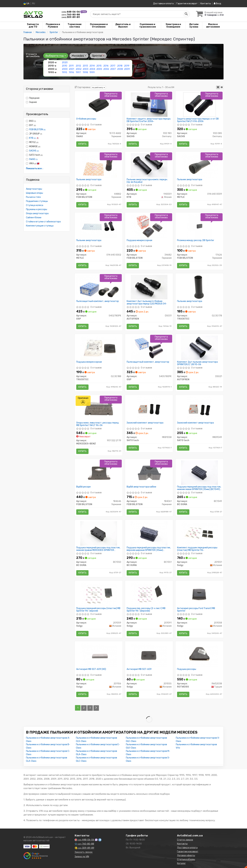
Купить (83, 144)
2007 (113, 69)
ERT (31, 125)
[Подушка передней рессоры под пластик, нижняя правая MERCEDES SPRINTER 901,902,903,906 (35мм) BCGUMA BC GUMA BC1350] (99, 534)
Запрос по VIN (82, 857)
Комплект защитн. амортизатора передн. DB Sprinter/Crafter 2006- (149, 120)
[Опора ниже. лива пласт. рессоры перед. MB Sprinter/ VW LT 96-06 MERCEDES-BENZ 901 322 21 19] (99, 409)
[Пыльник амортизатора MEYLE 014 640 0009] (199, 165)
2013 (85, 66)
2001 (71, 69)
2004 (92, 69)
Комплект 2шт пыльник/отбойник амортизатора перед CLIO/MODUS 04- (147, 302)
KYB (34, 138)
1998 (85, 72)
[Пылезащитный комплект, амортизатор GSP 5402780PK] (99, 287)
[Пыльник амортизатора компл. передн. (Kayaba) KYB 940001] (149, 165)
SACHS (34, 151)
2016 (106, 66)
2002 (79, 69)
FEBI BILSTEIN (37, 129)
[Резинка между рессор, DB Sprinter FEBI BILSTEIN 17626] (200, 226)
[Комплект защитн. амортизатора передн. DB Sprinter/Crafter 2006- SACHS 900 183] (149, 104)
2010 (65, 66)
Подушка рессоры (187, 670)
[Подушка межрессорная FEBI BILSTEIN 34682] (149, 226)
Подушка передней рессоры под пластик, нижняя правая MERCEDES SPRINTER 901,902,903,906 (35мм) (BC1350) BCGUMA (99, 549)
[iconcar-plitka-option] (218, 87)
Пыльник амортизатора (89, 180)
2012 (78, 66)
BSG (31, 121)
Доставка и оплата (163, 4)
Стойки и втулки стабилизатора (43, 221)
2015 (99, 66)
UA (26, 4)
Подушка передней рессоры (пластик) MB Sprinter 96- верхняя (98, 610)
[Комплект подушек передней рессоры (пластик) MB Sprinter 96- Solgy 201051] (199, 534)
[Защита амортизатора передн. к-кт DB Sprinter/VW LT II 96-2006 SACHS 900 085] (200, 104)
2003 (86, 69)
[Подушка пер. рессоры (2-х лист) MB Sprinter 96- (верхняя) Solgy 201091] (149, 594)
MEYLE (32, 142)
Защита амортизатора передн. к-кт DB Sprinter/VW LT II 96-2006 (198, 120)
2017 (113, 66)
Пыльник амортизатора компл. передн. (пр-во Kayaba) (147, 181)
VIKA (33, 163)
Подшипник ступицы (37, 201)
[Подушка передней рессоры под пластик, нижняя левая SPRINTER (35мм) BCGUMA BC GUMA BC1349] (200, 473)
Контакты (206, 4)
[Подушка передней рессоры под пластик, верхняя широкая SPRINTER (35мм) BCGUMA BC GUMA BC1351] (149, 534)
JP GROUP (34, 134)
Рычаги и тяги (33, 197)
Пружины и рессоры (37, 209)
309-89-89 (71, 17)
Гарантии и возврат (188, 852)
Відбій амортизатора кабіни (141, 487)
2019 (127, 66)
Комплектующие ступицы (40, 226)
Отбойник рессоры (86, 119)
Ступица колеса (35, 205)
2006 (106, 69)
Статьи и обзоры (186, 860)
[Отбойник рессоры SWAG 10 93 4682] (99, 104)
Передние (33, 98)
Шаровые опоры (34, 193)
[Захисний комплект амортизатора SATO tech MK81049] (200, 409)
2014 (92, 66)
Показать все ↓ (35, 168)
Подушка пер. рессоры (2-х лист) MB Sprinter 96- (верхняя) (146, 610)
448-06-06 (71, 12)
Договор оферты (186, 856)
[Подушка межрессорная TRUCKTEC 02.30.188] (99, 348)
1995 (65, 72)
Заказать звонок (84, 853)
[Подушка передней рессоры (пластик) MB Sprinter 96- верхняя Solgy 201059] (99, 594)
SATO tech (34, 155)
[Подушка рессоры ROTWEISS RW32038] (199, 655)
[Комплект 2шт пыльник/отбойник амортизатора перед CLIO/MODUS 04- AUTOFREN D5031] (149, 287)
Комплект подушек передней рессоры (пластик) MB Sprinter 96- (197, 549)
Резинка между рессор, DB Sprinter (196, 240)
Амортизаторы (34, 189)
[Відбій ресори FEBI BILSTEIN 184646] (99, 473)
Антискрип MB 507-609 (139, 670)
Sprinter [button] (98, 56)
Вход (217, 4)
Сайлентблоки (34, 217)
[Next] (96, 708)
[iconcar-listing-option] (222, 87)
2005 (99, 69)
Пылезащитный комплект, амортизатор (98, 301)
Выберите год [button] (56, 56)
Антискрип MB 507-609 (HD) (91, 670)
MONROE (33, 146)
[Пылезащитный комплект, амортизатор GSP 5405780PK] (149, 348)
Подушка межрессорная (139, 240)
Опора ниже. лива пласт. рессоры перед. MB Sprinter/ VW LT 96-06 (98, 424)
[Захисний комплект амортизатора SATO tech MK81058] (149, 409)
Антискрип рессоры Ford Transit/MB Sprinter (196, 610)
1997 (78, 72)
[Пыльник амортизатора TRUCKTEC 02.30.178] (200, 287)
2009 (127, 69)
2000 (65, 69)
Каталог (181, 864)
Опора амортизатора (37, 213)
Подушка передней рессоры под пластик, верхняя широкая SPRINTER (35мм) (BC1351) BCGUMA (149, 549)
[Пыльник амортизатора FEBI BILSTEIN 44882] (99, 165)
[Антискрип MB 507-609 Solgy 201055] (149, 655)
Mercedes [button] (79, 56)
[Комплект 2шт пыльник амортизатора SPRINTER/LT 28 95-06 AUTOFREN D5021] (200, 348)
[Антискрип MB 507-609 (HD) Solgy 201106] (99, 655)
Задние (31, 102)
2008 (120, 69)
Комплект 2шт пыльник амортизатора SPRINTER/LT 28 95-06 (197, 363)
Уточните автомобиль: (33, 55)
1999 (92, 72)
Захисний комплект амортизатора (145, 423)
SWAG (33, 159)
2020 (65, 62)
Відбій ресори (84, 487)
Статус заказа (185, 840)
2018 (120, 66)
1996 (71, 72)
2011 (71, 66)
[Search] (186, 14)
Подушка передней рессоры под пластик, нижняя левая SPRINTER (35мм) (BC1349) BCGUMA (199, 488)
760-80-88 (71, 15)
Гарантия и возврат (187, 4)
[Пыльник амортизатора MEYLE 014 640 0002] (99, 226)
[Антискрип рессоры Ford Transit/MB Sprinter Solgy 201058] (199, 594)
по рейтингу (98, 87)
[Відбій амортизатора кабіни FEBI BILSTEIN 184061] (149, 473)
